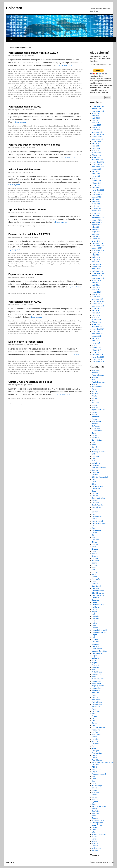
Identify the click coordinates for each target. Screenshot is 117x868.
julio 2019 (96, 283)
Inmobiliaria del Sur (28, 78)
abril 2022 (96, 206)
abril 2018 (96, 318)
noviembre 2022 (98, 190)
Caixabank (51, 71)
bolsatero (31, 56)
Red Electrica (66, 94)
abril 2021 (96, 234)
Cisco (94, 482)
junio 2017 (96, 341)
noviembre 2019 (98, 273)
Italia (94, 637)
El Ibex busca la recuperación (26, 342)
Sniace (95, 788)
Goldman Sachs (98, 595)
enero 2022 (96, 213)
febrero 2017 (97, 350)
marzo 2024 (96, 153)
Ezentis (95, 563)
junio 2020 (96, 257)
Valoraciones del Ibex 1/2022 (25, 169)
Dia (39, 73)
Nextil (94, 709)
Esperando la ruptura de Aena (26, 274)
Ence (63, 73)
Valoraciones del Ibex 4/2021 (25, 302)
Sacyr (31, 82)
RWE (94, 779)
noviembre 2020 (98, 246)
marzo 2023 (96, 181)
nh (24, 94)
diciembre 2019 (98, 271)
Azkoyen (95, 424)
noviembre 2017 (98, 329)
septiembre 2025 (98, 111)
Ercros (94, 554)
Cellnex (70, 71)
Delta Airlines (97, 517)
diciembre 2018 (98, 299)
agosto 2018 (97, 308)
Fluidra (17, 75)
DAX (94, 514)
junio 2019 (96, 285)
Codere (95, 491)
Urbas (94, 830)
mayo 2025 (96, 120)
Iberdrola (65, 75)
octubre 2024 (97, 137)
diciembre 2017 (98, 327)
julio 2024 (96, 144)
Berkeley (95, 447)
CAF (45, 71)
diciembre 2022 (98, 188)
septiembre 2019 (98, 278)
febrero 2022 (97, 211)
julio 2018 (96, 311)
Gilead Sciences (98, 591)
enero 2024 (96, 157)
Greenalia (96, 598)
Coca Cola (17, 73)
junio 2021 (96, 229)
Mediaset (57, 78)
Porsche (95, 739)
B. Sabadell (20, 71)
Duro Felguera (97, 530)
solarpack (96, 793)
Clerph (94, 484)
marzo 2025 (96, 125)
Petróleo (95, 732)
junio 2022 (96, 202)
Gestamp (23, 75)
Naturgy (11, 80)
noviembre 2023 (98, 162)
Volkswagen (96, 848)
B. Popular (96, 426)
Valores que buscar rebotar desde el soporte (34, 145)
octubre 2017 (97, 331)
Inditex (71, 75)
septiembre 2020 (98, 250)
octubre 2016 (97, 359)
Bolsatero (14, 8)
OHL (33, 80)
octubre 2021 (97, 220)
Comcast (95, 496)
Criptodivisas (97, 507)
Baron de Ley (97, 440)
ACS (41, 69)
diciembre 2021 (98, 215)
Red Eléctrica (72, 80)
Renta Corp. (16, 82)
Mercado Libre (97, 674)
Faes (73, 73)
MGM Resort (97, 683)
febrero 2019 (97, 294)
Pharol (94, 737)
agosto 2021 (97, 225)
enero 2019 (96, 297)
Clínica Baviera (16, 88)
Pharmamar (39, 80)
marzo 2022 (96, 209)
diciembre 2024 (98, 132)
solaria (28, 96)
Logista (46, 78)
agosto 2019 (97, 280)
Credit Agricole (97, 505)
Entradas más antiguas (16, 404)
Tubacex (70, 82)
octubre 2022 (97, 192)
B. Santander (28, 71)
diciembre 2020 (98, 243)
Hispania (95, 612)
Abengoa (95, 370)
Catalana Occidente (61, 71)
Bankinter (36, 71)
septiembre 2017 (98, 334)
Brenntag (95, 456)
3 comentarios (68, 136)
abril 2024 (96, 151)
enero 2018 (96, 324)
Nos (94, 714)
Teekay (95, 809)
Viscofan (16, 84)
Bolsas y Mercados (99, 452)
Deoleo (95, 519)
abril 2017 (96, 345)
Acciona (19, 69)
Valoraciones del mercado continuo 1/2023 (33, 53)
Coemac (95, 493)
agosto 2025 (97, 113)
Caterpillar (96, 472)
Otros (94, 725)
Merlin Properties (75, 78)
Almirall (63, 69)
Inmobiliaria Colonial (15, 78)
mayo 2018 (96, 315)
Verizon (95, 839)
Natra (94, 695)
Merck (94, 677)
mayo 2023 (96, 176)
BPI (93, 454)
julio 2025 (96, 116)
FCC (77, 73)
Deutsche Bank (98, 521)
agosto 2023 (97, 169)
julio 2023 (96, 171)
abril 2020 (96, 262)
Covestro (95, 503)
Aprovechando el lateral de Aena (27, 209)
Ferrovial (11, 75)
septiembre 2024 (98, 139)
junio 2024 (96, 146)
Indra (75, 75)
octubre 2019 (97, 276)
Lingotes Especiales (99, 651)
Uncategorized (97, 823)
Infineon (95, 628)
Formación (96, 579)
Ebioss (95, 533)
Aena (54, 69)
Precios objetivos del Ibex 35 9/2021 (29, 234)
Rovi (27, 82)
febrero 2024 (97, 155)
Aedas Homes (47, 69)
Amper (94, 405)
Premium (95, 744)
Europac (95, 558)
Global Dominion (31, 75)
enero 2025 (96, 130)
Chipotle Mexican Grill (100, 477)
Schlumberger (97, 786)
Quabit (94, 755)
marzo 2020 (96, 264)
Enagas (59, 73)
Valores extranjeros (99, 834)
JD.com (95, 639)
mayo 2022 (96, 204)
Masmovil (95, 665)
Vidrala (11, 84)
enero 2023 (96, 185)
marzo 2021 (96, 236)
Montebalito (96, 688)
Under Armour (97, 825)
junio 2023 (96, 174)
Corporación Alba (27, 73)
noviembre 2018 (98, 301)
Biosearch (96, 449)
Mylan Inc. (96, 693)
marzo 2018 (96, 320)
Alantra (95, 396)
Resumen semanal (99, 774)
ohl (27, 94)
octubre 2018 (97, 304)
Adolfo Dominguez (99, 382)
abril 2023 (96, 178)
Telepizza (95, 813)
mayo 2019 (96, 287)
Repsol (23, 82)
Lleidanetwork (97, 653)
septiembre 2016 (98, 362)
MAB (94, 660)
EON (94, 551)
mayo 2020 (96, 260)
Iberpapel (95, 619)
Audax (94, 419)
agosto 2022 (97, 197)
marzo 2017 (96, 348)
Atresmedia (12, 71)
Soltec (41, 82)
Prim (45, 80)
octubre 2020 (97, 248)
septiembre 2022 (98, 195)
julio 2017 (96, 338)
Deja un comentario (72, 161)
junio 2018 (96, 313)
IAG (61, 75)
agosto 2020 (97, 253)
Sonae (94, 797)
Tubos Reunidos (98, 820)
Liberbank (96, 646)
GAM (94, 581)
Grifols (46, 75)
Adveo (94, 384)
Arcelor (80, 69)
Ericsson (95, 556)
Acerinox (36, 69)
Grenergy (40, 75)
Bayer (94, 442)
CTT (94, 510)
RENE (94, 767)
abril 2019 (96, 290)
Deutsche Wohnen (99, 523)
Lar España (96, 642)
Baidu (94, 433)
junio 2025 (96, 118)
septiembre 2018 (98, 306)
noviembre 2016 (98, 357)
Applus (75, 69)
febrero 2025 (97, 127)
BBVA (41, 71)
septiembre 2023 (98, 167)
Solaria (36, 82)
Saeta (94, 783)
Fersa (94, 574)
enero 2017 (96, 352)
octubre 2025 (97, 109)
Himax (94, 609)
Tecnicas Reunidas (53, 82)
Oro (93, 721)
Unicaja (75, 82)
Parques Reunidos (99, 728)
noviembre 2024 (98, 134)
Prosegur (50, 80)
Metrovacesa (97, 681)
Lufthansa (96, 658)
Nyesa (94, 716)
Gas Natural (96, 586)
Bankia (72, 361)
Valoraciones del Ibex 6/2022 (25, 107)
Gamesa (36, 128)
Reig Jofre (74, 94)
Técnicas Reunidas (45, 96)
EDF (94, 537)
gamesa (28, 134)
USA (94, 832)
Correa (35, 73)
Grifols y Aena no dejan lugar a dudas (30, 382)
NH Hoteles (27, 80)
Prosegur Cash (58, 80)
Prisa (94, 748)
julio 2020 (96, 255)
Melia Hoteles (65, 78)
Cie (9, 88)
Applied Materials (98, 410)
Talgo (45, 82)
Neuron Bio (96, 707)
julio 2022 (96, 199)
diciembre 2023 (98, 160)
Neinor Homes (18, 80)
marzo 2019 (96, 292)
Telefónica (55, 96)
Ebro (42, 73)
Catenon (95, 470)
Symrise (95, 802)
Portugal (95, 741)
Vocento (22, 84)
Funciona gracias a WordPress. (104, 862)
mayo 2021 (96, 232)
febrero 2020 (97, 266)
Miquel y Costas (98, 686)
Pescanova (96, 730)
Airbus (58, 69)
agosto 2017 (97, 336)
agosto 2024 (97, 141)
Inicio (10, 39)
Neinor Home (97, 702)
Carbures (95, 465)
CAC (94, 459)
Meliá (94, 670)
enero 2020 (96, 269)
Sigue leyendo (65, 65)
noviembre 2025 (98, 106)
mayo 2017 (96, 343)
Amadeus (69, 69)
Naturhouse (96, 700)
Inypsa (94, 635)
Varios (94, 837)
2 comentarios (19, 98)
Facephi (95, 565)
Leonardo (95, 644)
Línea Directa (39, 78)
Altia (94, 401)
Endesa (68, 73)
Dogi (94, 528)
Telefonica (63, 82)
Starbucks (96, 799)
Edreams (47, 73)
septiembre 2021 (98, 222)
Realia (65, 80)
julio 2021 (96, 227)
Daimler (95, 512)
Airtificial (95, 394)
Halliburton (96, 607)
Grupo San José (54, 75)
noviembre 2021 (98, 218)
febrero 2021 (97, 239)
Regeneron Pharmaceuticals (102, 762)
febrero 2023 (97, 183)
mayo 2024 (96, 148)
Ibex (51, 128)
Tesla (94, 816)
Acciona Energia (28, 69)
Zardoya (95, 850)
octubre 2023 (97, 164)
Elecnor (53, 73)
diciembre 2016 (98, 355)
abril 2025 (96, 123)
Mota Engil (96, 690)
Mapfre (51, 78)
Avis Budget (96, 421)
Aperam (95, 408)
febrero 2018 (97, 322)
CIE (75, 71)
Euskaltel (95, 561)
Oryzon (95, 723)
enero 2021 (96, 241)
